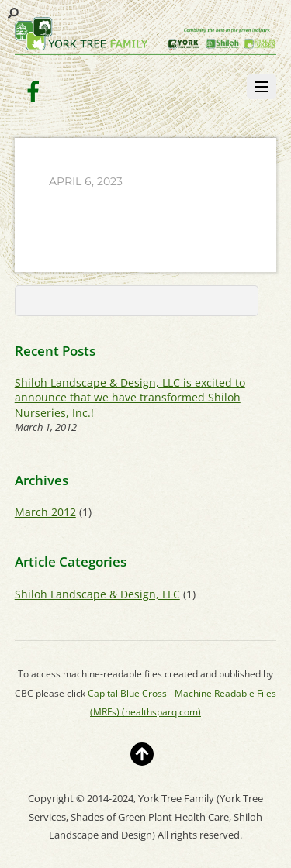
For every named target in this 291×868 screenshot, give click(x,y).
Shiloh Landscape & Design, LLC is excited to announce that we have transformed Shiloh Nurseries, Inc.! (130, 398)
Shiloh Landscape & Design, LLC (97, 594)
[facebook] (33, 90)
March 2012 (45, 512)
